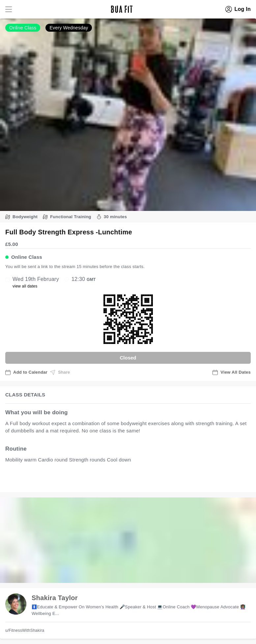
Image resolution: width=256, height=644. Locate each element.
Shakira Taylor (55, 598)
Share (60, 372)
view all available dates (139, 480)
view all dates (25, 286)
